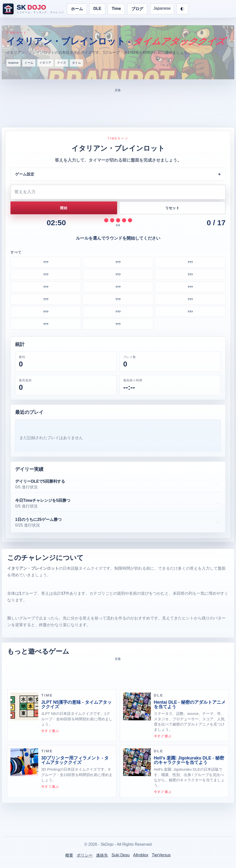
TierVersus (161, 855)
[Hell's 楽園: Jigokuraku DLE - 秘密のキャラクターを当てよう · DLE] (137, 762)
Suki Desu (120, 855)
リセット (172, 208)
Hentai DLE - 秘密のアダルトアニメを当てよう (190, 704)
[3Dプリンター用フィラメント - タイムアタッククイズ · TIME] (24, 762)
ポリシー (85, 855)
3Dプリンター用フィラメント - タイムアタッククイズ (75, 760)
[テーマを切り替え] (182, 9)
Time (116, 9)
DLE (97, 9)
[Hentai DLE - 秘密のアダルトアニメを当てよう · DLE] (137, 706)
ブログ (137, 9)
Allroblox (141, 855)
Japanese (162, 8)
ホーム (77, 9)
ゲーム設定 (25, 174)
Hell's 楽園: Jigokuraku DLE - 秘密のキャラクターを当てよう (189, 760)
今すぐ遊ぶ (50, 731)
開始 (64, 208)
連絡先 (102, 855)
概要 (69, 855)
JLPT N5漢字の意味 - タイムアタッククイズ (76, 704)
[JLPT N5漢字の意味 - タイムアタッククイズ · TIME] (24, 706)
